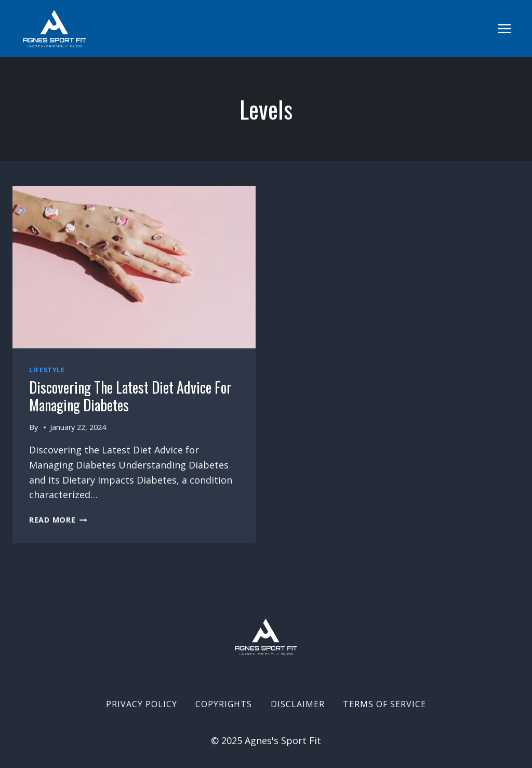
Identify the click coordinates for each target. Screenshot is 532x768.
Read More (58, 520)
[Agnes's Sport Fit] (55, 29)
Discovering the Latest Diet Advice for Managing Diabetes (130, 396)
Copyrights (224, 704)
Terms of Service (384, 704)
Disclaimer (298, 704)
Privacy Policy (142, 704)
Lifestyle (47, 370)
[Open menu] (504, 28)
